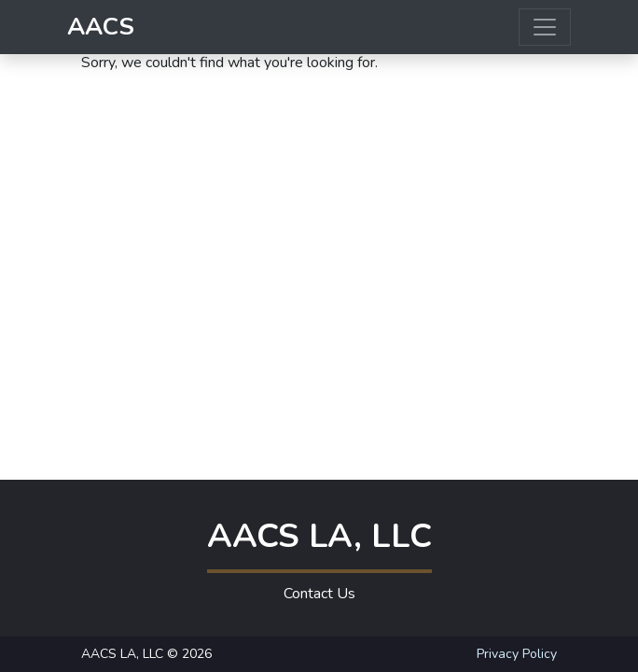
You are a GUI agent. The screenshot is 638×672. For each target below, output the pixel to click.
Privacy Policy (517, 654)
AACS (101, 27)
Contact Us (319, 594)
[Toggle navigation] (545, 27)
